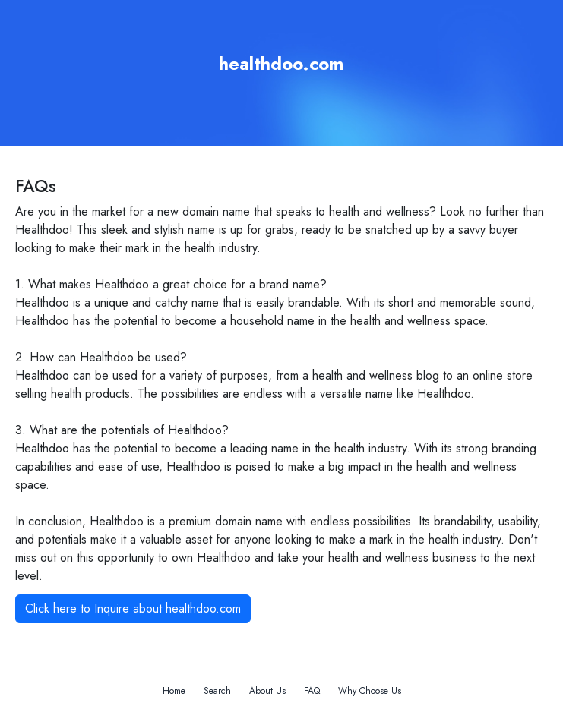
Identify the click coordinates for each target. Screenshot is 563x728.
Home (174, 691)
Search (217, 691)
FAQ (312, 691)
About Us (267, 691)
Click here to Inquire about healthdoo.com (133, 608)
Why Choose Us (370, 691)
